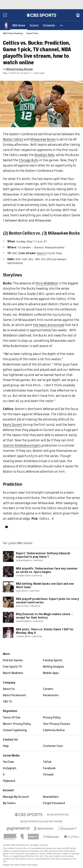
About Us (9, 689)
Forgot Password (54, 803)
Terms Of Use (12, 718)
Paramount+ (51, 695)
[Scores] (34, 25)
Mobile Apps (51, 673)
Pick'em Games (13, 660)
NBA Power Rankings (13, 33)
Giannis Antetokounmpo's (22, 445)
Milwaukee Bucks (43, 139)
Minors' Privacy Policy (17, 724)
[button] (62, 25)
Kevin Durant (13, 425)
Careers (48, 689)
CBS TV (7, 702)
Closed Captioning (15, 730)
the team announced (49, 325)
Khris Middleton (47, 283)
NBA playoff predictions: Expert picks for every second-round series (47, 601)
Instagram (10, 768)
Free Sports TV (12, 667)
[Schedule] (49, 25)
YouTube (8, 762)
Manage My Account (16, 797)
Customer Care (53, 746)
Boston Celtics (13, 139)
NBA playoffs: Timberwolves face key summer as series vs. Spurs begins (47, 570)
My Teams (9, 803)
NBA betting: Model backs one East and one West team (45, 586)
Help (6, 746)
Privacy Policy (52, 718)
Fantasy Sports (53, 660)
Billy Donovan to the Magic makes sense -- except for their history (44, 616)
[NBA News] (19, 25)
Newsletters (51, 797)
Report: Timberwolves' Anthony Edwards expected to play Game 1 (43, 555)
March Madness (13, 673)
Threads (48, 775)
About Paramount (14, 695)
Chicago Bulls (29, 160)
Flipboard (9, 781)
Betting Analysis (53, 667)
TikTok (47, 762)
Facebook (49, 768)
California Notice (54, 730)
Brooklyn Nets (45, 155)
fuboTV (41, 253)
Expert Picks (32, 33)
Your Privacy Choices (56, 724)
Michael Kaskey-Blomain (19, 69)
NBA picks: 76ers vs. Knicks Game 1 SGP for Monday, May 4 (45, 631)
